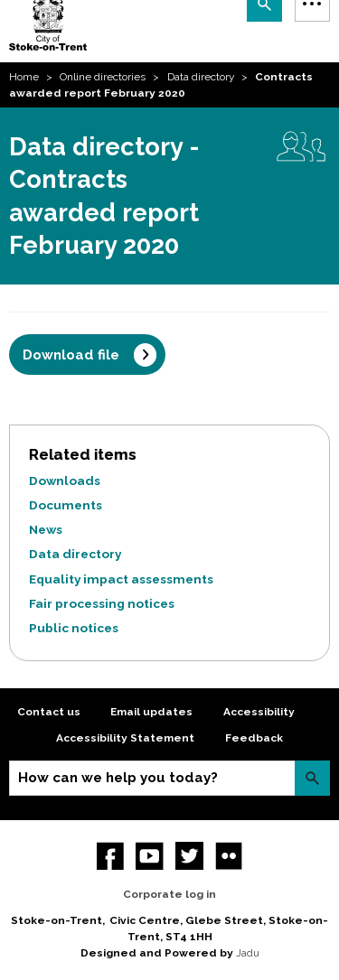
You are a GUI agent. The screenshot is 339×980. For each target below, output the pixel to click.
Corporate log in (169, 894)
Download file (71, 355)
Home (24, 77)
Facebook (111, 856)
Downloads (65, 481)
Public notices (74, 628)
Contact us (49, 712)
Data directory (201, 77)
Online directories (103, 77)
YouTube (150, 856)
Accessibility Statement (125, 738)
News (46, 529)
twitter (189, 856)
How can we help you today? (118, 778)
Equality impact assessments (121, 579)
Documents (66, 505)
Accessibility (259, 712)
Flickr (229, 856)
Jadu (248, 953)
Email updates (151, 712)
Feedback (254, 738)
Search (312, 778)
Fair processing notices (102, 603)
